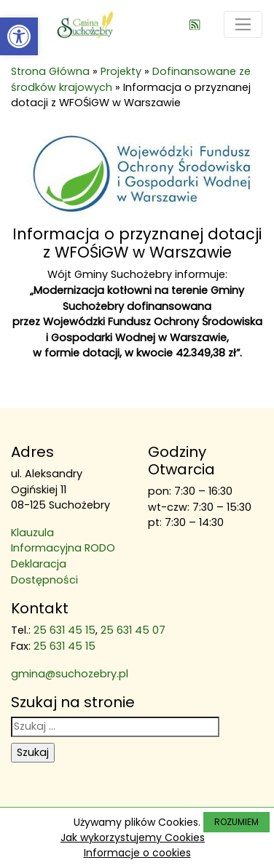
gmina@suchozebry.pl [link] (70, 674)
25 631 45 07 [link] (133, 630)
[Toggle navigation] (243, 24)
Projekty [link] (121, 71)
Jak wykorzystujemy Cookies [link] (133, 837)
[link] (19, 36)
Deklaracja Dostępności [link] (44, 572)
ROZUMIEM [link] (236, 822)
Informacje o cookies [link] (137, 853)
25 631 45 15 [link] (64, 630)
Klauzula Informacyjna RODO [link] (63, 541)
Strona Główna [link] (50, 71)
